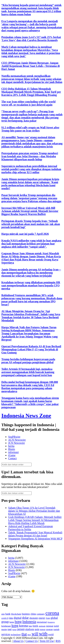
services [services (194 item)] (6, 634)
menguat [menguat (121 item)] (50, 626)
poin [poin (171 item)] (37, 629)
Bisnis (12, 449)
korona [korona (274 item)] (24, 626)
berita (11, 446)
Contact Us (32, 641)
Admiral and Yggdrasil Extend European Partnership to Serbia (31, 528)
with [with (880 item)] (43, 634)
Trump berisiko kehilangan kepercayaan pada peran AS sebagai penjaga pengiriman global (28, 361)
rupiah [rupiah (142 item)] (56, 629)
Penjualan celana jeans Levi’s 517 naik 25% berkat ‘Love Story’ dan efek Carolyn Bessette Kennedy (31, 39)
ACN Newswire (17, 440)
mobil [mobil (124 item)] (56, 626)
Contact (12, 458)
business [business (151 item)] (26, 614)
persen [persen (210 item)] (21, 629)
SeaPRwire (14, 437)
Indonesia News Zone (26, 416)
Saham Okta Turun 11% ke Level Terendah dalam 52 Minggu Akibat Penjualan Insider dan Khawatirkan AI (34, 511)
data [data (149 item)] (11, 618)
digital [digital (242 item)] (17, 618)
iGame (12, 455)
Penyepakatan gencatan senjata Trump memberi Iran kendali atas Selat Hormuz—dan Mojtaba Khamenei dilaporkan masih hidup (30, 156)
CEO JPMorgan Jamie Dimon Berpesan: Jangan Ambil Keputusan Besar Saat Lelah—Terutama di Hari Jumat (31, 66)
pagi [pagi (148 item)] (10, 629)
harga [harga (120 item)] (12, 622)
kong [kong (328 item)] (15, 625)
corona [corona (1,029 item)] (52, 613)
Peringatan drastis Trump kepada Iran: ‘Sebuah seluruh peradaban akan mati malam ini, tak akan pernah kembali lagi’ (31, 224)
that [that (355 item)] (24, 634)
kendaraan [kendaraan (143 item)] (6, 626)
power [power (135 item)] (43, 629)
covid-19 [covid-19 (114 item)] (5, 618)
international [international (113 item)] (42, 622)
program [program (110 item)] (49, 629)
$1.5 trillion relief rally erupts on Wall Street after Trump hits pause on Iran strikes (30, 129)
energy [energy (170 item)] (42, 618)
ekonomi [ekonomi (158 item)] (34, 618)
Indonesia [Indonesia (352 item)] (29, 622)
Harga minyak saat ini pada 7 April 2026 (25, 234)
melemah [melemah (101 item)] (42, 626)
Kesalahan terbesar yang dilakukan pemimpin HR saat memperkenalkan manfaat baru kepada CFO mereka (31, 285)
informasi (13, 452)
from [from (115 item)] (48, 618)
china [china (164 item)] (33, 614)
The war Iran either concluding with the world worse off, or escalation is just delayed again (28, 103)
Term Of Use (47, 641)
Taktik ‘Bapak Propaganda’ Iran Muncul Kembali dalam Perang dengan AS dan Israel (35, 534)
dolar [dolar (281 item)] (26, 618)
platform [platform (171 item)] (30, 629)
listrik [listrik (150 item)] (35, 626)
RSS (58, 641)
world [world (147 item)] (51, 634)
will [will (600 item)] (35, 634)
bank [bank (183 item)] (8, 614)
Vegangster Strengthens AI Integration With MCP (35, 539)
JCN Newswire (16, 443)
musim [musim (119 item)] (4, 629)
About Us (18, 641)
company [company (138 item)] (41, 614)
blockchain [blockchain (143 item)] (16, 614)
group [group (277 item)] (5, 622)
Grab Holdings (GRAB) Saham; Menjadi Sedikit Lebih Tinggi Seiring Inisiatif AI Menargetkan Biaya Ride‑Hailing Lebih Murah (35, 520)
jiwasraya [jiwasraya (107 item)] (51, 622)
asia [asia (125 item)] (3, 614)
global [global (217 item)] (54, 618)
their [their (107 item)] (29, 635)
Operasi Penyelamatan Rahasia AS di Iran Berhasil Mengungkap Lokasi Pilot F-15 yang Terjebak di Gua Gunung (31, 349)
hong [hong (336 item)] (18, 622)
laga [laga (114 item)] (30, 626)
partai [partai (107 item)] (14, 629)
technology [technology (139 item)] (16, 634)
